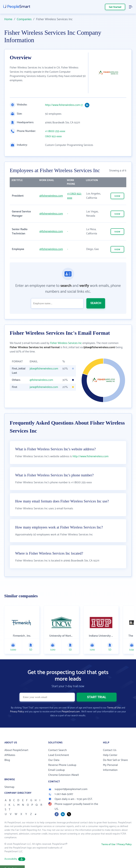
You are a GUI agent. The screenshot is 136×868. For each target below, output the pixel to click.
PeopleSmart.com (71, 704)
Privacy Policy (17, 704)
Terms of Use (114, 700)
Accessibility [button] (15, 852)
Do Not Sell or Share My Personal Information (115, 758)
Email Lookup (57, 763)
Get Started (115, 7)
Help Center (110, 748)
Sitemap (9, 780)
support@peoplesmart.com (68, 782)
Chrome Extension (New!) (64, 768)
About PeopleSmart (16, 743)
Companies (24, 19)
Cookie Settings (12, 861)
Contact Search (57, 743)
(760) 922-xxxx (53, 137)
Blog (7, 753)
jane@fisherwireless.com (44, 387)
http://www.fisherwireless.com (63, 105)
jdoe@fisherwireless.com (44, 369)
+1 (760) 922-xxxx (74, 196)
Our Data (54, 753)
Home (8, 19)
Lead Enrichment (59, 748)
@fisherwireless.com (51, 196)
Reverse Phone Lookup (62, 758)
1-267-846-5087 (61, 787)
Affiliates (10, 748)
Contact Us (110, 743)
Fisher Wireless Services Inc (66, 343)
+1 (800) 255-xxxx (55, 131)
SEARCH (96, 303)
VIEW (117, 196)
